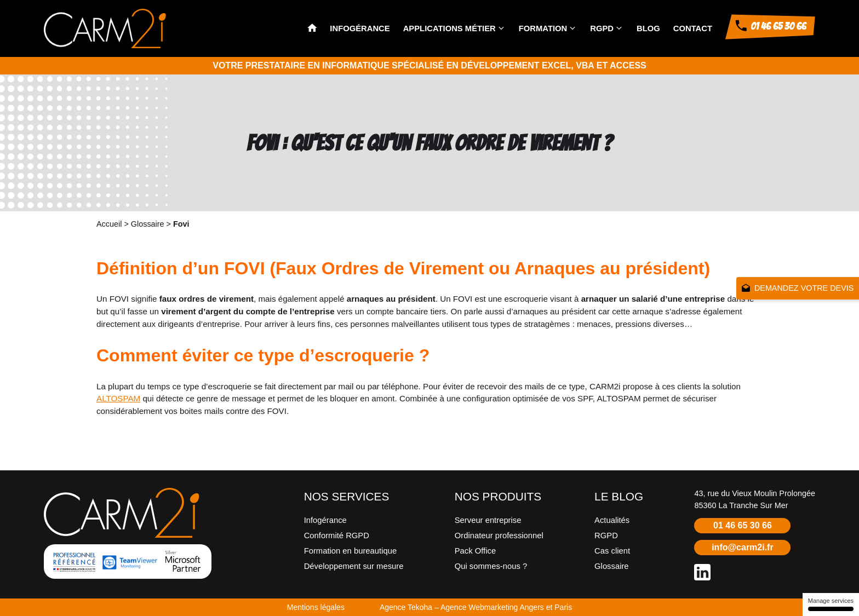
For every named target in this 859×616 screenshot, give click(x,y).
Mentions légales (316, 607)
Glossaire (148, 224)
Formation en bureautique (350, 551)
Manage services (831, 604)
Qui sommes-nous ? (491, 566)
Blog (648, 28)
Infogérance (360, 28)
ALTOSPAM (118, 398)
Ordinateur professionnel (499, 536)
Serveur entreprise (488, 520)
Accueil (109, 224)
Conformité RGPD (337, 536)
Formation (543, 28)
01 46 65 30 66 (743, 525)
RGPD (602, 28)
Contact (693, 28)
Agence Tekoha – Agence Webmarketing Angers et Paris (476, 607)
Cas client (612, 551)
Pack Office (475, 551)
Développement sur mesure (354, 566)
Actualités (612, 520)
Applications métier (449, 28)
